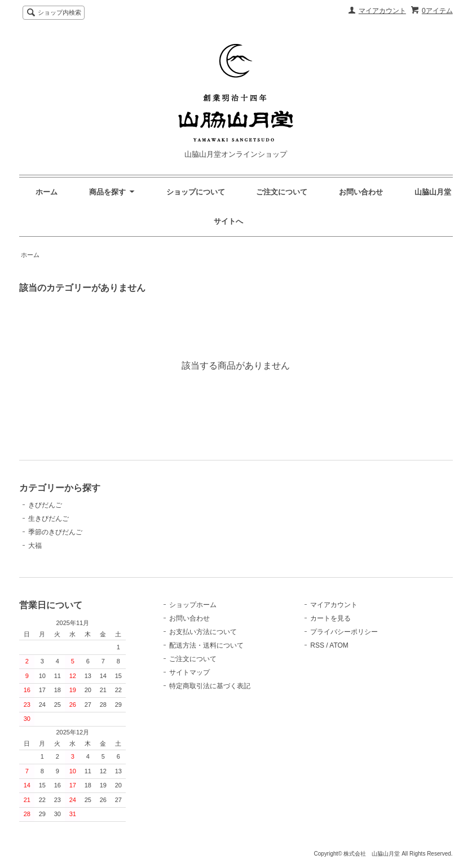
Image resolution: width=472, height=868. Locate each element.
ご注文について (282, 192)
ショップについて (196, 192)
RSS (317, 645)
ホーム (47, 192)
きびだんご (45, 505)
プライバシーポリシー (344, 632)
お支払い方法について (203, 632)
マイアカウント (382, 11)
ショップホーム (193, 605)
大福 (35, 546)
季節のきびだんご (55, 532)
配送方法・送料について (206, 645)
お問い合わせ (361, 192)
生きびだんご (48, 519)
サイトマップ (189, 672)
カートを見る (330, 618)
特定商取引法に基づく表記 (210, 686)
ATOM (339, 645)
